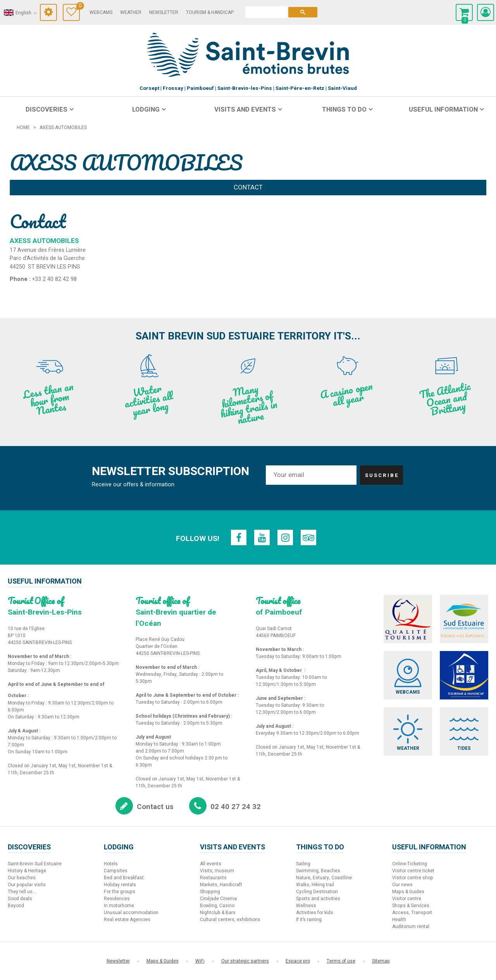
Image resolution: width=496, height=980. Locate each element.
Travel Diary (78, 7)
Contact (248, 187)
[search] (266, 12)
